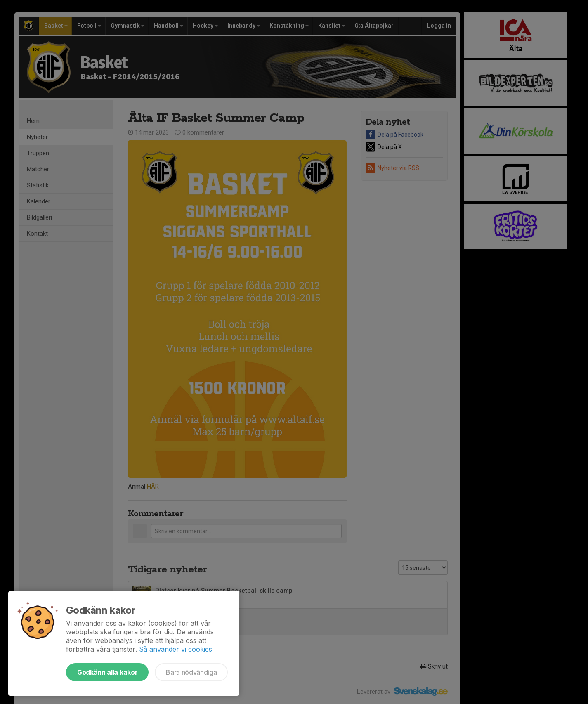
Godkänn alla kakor (107, 672)
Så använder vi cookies (176, 649)
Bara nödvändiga (191, 672)
